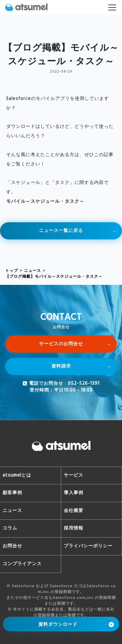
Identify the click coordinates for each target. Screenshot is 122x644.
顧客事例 (12, 493)
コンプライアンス (22, 564)
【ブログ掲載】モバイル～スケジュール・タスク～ (54, 277)
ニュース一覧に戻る (61, 231)
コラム (10, 528)
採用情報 (74, 528)
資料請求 (61, 366)
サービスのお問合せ (61, 344)
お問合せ (12, 546)
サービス (74, 475)
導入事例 (74, 493)
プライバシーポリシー (88, 546)
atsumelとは (17, 475)
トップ (12, 271)
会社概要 (74, 511)
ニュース (33, 271)
